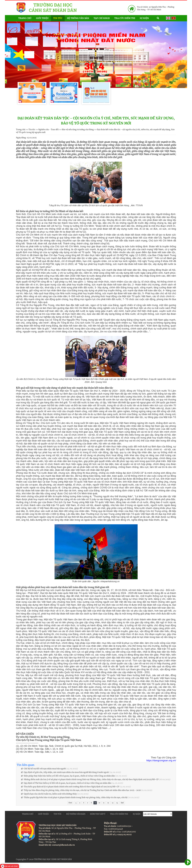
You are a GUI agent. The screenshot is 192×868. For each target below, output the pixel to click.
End (122, 803)
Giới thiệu (42, 18)
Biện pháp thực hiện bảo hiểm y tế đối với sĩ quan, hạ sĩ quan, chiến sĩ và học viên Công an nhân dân (68, 776)
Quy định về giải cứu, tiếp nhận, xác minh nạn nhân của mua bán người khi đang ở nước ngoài (65, 772)
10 (99, 803)
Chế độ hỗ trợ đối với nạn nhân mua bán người (43, 769)
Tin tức (58, 18)
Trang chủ (25, 18)
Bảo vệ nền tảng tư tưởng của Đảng (78, 130)
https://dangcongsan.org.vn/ (161, 761)
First (70, 803)
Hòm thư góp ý (98, 814)
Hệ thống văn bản (78, 18)
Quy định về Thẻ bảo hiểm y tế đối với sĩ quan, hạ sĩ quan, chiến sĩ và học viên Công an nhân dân (66, 783)
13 (113, 803)
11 (104, 803)
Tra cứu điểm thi (125, 18)
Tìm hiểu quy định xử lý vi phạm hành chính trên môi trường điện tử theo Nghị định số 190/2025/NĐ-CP (70, 787)
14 (117, 803)
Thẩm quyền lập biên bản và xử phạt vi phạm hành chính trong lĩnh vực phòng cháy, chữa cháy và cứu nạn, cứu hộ (74, 797)
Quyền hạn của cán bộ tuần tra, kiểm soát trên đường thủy (49, 794)
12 (108, 803)
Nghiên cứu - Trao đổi (48, 130)
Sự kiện (147, 18)
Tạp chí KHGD (102, 18)
